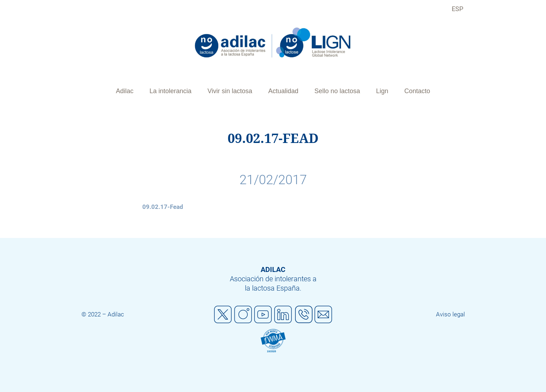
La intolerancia (170, 91)
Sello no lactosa (337, 91)
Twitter (223, 315)
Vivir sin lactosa (230, 91)
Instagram (243, 315)
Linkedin (283, 315)
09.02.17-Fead (163, 207)
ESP (457, 9)
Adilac (125, 91)
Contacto (417, 91)
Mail (323, 315)
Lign (382, 91)
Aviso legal (450, 314)
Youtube (263, 315)
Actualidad (283, 91)
